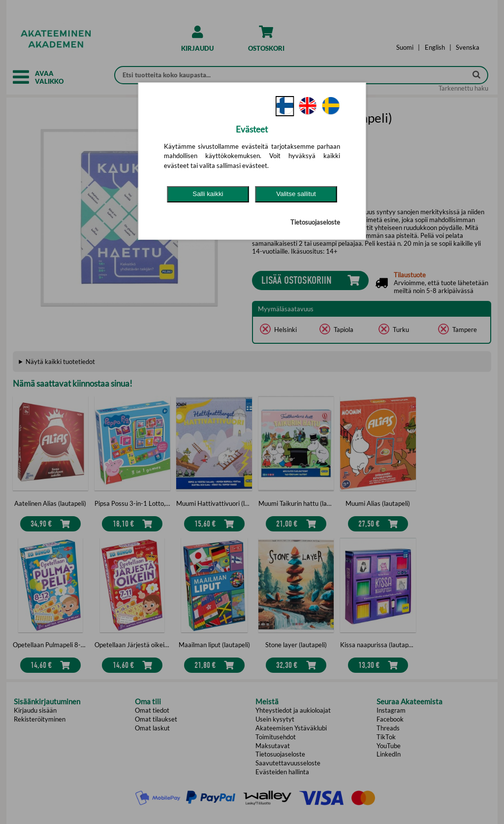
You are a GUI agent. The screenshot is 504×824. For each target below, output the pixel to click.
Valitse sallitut (296, 194)
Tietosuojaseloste (315, 222)
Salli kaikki (208, 194)
